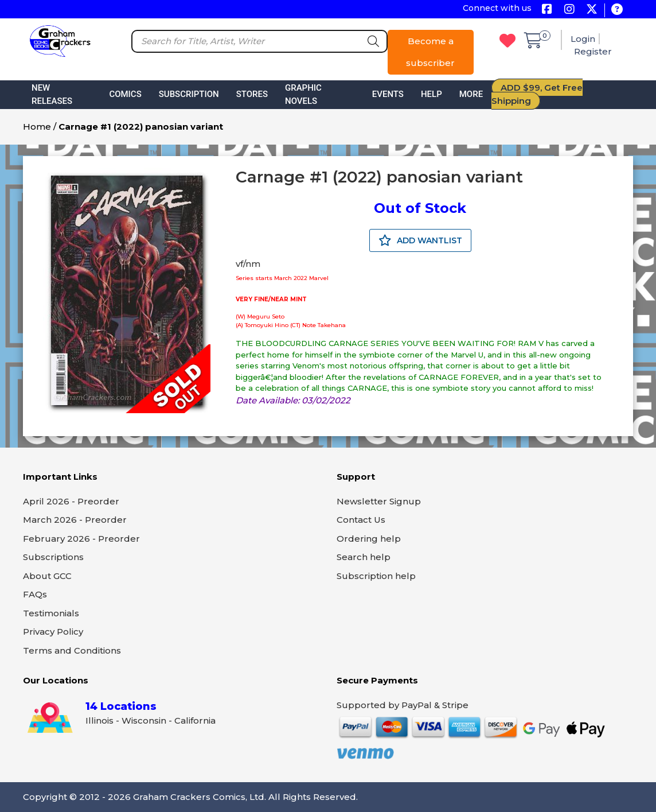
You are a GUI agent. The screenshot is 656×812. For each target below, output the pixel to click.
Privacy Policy (53, 632)
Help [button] (432, 94)
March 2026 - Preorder (75, 520)
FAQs (35, 594)
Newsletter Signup (379, 501)
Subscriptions (53, 557)
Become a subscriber (430, 52)
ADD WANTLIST (420, 240)
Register (593, 51)
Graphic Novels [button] (303, 94)
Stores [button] (252, 94)
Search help (364, 557)
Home (37, 127)
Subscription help (376, 576)
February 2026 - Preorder (81, 539)
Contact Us (361, 520)
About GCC (47, 576)
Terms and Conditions (72, 650)
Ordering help (369, 539)
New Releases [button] (52, 94)
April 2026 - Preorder (71, 501)
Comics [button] (125, 94)
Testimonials (51, 613)
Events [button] (388, 94)
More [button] (471, 94)
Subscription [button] (189, 94)
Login (583, 39)
